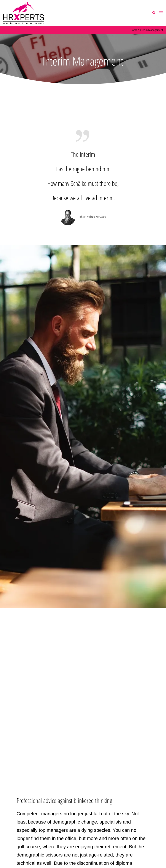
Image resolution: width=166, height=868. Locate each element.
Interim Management (151, 30)
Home (134, 30)
